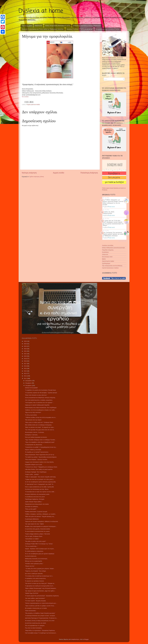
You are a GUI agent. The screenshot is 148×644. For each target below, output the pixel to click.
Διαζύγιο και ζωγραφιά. (31, 388)
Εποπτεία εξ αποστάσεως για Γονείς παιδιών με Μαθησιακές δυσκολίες (43, 29)
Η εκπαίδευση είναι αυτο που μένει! (35, 497)
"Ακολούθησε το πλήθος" (32, 539)
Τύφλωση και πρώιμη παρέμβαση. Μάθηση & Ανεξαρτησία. (42, 521)
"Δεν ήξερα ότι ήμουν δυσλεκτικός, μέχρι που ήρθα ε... (40, 591)
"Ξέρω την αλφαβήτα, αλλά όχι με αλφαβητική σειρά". (40, 442)
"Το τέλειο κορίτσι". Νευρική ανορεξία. (36, 601)
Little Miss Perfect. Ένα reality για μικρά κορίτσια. (39, 469)
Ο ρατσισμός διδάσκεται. (32, 519)
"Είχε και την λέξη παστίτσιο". (33, 412)
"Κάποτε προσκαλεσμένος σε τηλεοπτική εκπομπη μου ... (41, 603)
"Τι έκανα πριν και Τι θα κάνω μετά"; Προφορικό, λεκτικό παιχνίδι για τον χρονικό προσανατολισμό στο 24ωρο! (113, 223)
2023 (25, 349)
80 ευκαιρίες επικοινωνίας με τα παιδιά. (36, 608)
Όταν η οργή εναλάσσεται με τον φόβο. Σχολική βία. (40, 487)
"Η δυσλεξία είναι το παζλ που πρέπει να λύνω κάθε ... (40, 492)
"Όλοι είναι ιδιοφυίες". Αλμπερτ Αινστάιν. (36, 460)
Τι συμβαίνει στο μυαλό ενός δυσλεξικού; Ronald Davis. (41, 390)
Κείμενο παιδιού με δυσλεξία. (33, 450)
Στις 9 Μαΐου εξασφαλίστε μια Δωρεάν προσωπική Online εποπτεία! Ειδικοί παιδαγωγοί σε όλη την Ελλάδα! (113, 202)
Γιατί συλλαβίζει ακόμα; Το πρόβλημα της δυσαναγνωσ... (41, 633)
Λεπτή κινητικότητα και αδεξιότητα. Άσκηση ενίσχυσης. (40, 398)
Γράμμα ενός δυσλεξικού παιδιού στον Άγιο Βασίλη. (40, 462)
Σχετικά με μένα (27, 26)
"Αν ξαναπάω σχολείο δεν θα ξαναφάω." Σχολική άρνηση (41, 393)
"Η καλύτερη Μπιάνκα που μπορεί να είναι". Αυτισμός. (40, 616)
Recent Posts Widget (122, 241)
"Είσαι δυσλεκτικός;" (31, 611)
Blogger (86, 639)
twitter (27, 97)
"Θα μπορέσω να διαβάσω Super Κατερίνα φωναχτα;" (40, 613)
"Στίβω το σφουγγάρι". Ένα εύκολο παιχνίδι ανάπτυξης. (41, 477)
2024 (25, 346)
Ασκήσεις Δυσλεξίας (108, 245)
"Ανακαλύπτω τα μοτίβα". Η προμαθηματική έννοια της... (41, 447)
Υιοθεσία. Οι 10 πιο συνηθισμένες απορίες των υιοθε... (40, 410)
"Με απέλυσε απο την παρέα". (33, 420)
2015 (25, 368)
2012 (25, 376)
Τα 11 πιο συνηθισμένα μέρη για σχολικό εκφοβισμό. (40, 554)
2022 (25, 351)
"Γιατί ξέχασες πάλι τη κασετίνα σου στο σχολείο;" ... (40, 403)
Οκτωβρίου (29, 386)
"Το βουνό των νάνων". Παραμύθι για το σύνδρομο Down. (41, 467)
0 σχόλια (105, 207)
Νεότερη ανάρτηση (29, 173)
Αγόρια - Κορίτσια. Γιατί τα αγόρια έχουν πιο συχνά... (40, 549)
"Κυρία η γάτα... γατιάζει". (32, 474)
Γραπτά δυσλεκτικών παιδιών (110, 268)
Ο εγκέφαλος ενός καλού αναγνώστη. (35, 578)
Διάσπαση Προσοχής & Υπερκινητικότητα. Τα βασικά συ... (41, 618)
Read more (112, 207)
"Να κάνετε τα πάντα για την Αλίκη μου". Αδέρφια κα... (40, 583)
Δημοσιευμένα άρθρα (108, 261)
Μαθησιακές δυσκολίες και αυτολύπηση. (36, 559)
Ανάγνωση (105, 254)
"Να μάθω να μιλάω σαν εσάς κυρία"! (35, 541)
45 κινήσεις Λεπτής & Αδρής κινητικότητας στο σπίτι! (40, 621)
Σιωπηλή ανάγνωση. (31, 556)
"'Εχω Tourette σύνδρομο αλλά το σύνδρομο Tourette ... (41, 440)
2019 (25, 359)
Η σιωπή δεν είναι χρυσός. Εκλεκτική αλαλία (37, 529)
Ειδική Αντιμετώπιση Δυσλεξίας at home (58, 26)
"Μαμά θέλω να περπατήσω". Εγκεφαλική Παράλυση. (40, 630)
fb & (23, 97)
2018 (25, 361)
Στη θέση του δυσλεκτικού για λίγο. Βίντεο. (37, 489)
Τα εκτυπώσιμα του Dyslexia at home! (108, 29)
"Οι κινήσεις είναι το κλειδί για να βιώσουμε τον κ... (39, 576)
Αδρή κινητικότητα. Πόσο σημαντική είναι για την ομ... (40, 455)
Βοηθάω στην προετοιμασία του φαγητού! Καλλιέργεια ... (41, 526)
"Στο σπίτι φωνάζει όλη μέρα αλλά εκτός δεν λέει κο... (40, 430)
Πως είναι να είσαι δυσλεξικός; (34, 628)
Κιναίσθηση (105, 252)
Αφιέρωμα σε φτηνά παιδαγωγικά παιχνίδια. (37, 405)
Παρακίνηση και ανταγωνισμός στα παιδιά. (37, 504)
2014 (25, 371)
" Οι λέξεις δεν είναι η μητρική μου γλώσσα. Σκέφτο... (40, 569)
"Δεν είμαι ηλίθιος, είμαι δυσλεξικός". (35, 598)
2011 (25, 378)
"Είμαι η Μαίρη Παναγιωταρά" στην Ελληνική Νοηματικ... (41, 588)
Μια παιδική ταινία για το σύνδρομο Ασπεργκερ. (38, 425)
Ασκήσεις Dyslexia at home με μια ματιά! (80, 29)
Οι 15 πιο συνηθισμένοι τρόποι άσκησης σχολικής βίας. (41, 482)
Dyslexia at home (41, 11)
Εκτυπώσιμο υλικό (107, 257)
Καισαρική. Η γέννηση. (31, 435)
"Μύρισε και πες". (30, 566)
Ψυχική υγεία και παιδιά (33, 104)
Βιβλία (104, 259)
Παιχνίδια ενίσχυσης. (108, 250)
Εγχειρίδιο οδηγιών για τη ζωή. (34, 464)
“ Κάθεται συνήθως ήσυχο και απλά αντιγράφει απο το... (41, 417)
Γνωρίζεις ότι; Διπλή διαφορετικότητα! (108, 212)
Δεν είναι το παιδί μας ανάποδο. (34, 574)
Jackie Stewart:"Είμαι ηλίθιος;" (34, 502)
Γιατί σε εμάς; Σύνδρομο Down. (34, 536)
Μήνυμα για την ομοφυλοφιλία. (34, 561)
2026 (25, 341)
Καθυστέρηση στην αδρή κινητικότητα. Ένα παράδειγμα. (41, 408)
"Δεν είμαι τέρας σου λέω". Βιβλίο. (35, 524)
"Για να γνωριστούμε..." (31, 546)
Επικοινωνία (38, 26)
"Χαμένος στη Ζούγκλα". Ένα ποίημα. (36, 571)
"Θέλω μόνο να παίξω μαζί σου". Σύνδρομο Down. (39, 422)
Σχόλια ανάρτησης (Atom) (37, 177)
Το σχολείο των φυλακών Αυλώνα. (35, 581)
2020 (25, 356)
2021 (25, 354)
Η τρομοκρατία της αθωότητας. (34, 445)
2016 (25, 366)
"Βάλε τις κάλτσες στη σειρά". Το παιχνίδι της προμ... (40, 427)
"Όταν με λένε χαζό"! (31, 509)
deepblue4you (75, 639)
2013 (25, 373)
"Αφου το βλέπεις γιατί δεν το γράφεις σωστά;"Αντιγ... (40, 606)
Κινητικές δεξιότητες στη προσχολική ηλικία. (37, 494)
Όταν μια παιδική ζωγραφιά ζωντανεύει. (36, 437)
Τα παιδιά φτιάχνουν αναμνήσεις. (34, 551)
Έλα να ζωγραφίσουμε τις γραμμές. (35, 625)
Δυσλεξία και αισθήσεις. (32, 507)
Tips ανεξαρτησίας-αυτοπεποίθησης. (112, 266)
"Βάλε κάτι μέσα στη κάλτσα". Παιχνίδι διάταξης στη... (40, 516)
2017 (25, 364)
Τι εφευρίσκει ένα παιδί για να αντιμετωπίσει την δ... (40, 586)
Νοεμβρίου (29, 383)
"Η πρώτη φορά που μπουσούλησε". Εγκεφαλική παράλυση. (42, 596)
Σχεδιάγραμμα (106, 263)
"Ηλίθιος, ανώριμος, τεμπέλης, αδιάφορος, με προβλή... (41, 514)
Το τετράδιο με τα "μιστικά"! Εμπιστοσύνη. (37, 452)
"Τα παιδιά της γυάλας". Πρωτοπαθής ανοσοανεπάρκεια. (41, 457)
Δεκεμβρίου (29, 381)
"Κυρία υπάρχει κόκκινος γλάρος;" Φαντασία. (38, 534)
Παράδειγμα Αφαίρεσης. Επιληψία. (35, 499)
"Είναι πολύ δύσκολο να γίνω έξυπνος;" (36, 395)
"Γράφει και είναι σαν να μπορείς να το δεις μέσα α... (40, 479)
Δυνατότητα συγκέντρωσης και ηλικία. (36, 623)
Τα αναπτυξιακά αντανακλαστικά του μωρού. (37, 531)
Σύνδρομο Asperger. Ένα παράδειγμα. (36, 472)
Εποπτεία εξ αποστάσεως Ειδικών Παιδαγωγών (87, 26)
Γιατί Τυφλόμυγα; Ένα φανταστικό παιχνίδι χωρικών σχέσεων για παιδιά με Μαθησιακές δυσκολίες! (113, 234)
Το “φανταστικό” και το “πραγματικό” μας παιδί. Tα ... (40, 484)
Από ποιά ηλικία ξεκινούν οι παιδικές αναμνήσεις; (39, 400)
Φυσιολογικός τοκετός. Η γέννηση (34, 432)
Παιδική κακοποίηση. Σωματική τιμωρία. (36, 512)
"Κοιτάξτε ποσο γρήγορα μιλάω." (34, 564)
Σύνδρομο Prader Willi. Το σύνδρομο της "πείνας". (39, 544)
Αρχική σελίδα (59, 173)
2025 (25, 344)
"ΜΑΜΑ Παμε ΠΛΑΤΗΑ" (32, 593)
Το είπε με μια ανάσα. (31, 415)
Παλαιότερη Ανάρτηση (89, 173)
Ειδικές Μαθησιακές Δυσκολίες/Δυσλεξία (113, 248)
